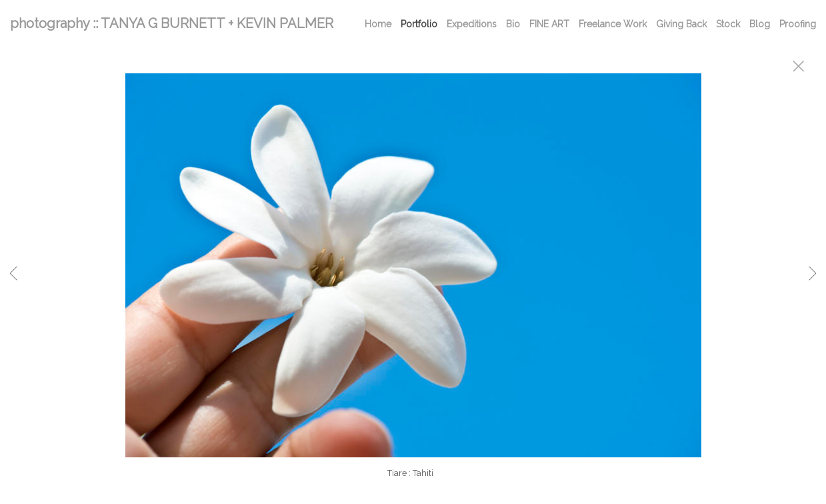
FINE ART (549, 24)
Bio (513, 24)
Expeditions (472, 24)
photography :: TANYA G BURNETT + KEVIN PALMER (172, 23)
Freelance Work (613, 24)
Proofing (798, 24)
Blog (760, 24)
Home (378, 24)
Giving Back (681, 24)
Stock (728, 24)
